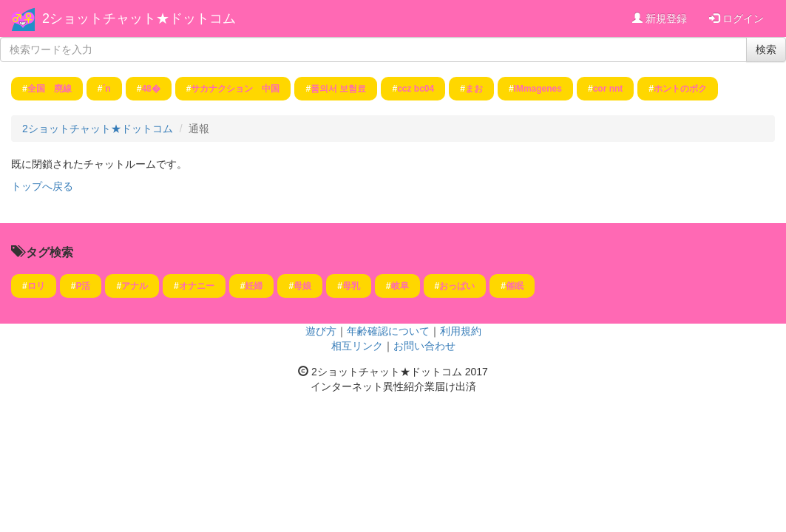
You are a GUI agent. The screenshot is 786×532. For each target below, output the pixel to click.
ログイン (736, 18)
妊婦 (254, 286)
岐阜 (400, 286)
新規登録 (660, 18)
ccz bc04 (416, 89)
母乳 (351, 286)
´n (106, 89)
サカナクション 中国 (235, 89)
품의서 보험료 (338, 89)
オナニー (197, 286)
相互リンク (357, 346)
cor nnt (608, 89)
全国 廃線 (50, 89)
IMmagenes (538, 89)
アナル (135, 286)
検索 (766, 50)
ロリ (36, 286)
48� (150, 89)
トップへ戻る (42, 186)
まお (474, 89)
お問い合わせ (424, 346)
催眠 (515, 286)
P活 (83, 286)
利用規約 (461, 331)
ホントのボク (680, 89)
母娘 (302, 286)
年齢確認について (388, 331)
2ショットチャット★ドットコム (139, 18)
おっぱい (457, 286)
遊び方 (321, 331)
